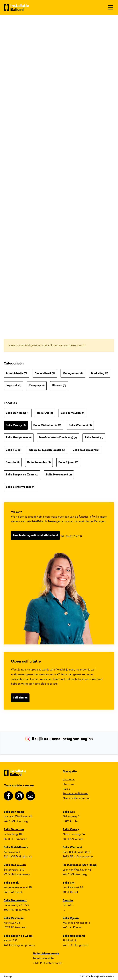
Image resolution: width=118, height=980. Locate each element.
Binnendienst (45, 373)
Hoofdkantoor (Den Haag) (58, 438)
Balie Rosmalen (39, 462)
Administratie (16, 373)
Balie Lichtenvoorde (20, 487)
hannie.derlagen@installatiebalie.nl (35, 535)
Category (37, 386)
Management (73, 373)
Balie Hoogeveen (19, 438)
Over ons (68, 784)
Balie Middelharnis (47, 425)
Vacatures (69, 780)
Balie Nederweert (86, 450)
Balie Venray (16, 425)
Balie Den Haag (18, 413)
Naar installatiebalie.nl (76, 798)
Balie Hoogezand (59, 475)
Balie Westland (80, 425)
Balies (66, 789)
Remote (13, 462)
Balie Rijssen (68, 462)
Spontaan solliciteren (76, 793)
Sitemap (8, 976)
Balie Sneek (94, 438)
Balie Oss (45, 413)
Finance (59, 386)
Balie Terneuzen (72, 413)
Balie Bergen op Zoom (22, 475)
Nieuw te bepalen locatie (47, 450)
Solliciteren (20, 698)
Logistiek (13, 386)
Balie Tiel (13, 450)
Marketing (99, 373)
